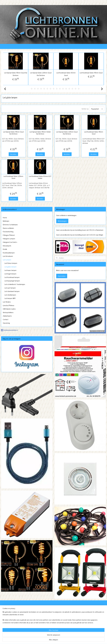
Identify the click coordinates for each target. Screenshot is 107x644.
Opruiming (6, 323)
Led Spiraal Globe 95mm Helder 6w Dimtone (40, 133)
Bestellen (13, 154)
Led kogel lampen (10, 274)
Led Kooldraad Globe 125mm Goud (13, 177)
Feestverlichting (8, 231)
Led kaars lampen (10, 270)
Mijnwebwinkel (73, 640)
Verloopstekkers (8, 312)
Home (5, 217)
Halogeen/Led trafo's (10, 242)
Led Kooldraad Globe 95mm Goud (91, 73)
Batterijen (6, 221)
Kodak (5, 249)
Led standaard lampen (12, 291)
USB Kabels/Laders (9, 309)
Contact (6, 319)
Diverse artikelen (8, 228)
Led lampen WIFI (10, 298)
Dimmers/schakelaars (10, 224)
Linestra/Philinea (8, 305)
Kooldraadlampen (9, 253)
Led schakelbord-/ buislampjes (15, 284)
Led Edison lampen (11, 263)
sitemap (50, 640)
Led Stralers (7, 302)
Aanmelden (62, 276)
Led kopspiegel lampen (12, 281)
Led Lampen (7, 260)
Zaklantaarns (7, 316)
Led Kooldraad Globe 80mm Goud (66, 74)
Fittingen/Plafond (9, 235)
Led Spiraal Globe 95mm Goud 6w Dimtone (16, 74)
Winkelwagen (62, 221)
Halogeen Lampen (9, 238)
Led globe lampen (10, 267)
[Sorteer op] (97, 109)
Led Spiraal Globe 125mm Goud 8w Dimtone (41, 74)
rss (53, 640)
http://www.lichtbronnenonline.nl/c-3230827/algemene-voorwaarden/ (49, 629)
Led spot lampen (10, 288)
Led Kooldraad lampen (12, 277)
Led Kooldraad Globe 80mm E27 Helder (40, 177)
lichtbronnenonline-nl (9, 330)
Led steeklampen (10, 295)
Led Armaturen (8, 256)
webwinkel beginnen (59, 640)
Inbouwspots (7, 246)
